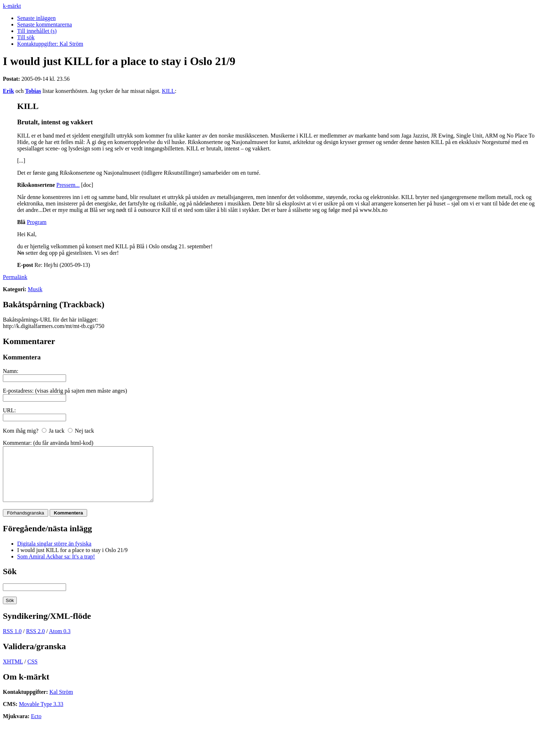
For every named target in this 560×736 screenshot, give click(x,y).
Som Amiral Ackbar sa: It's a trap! (56, 567)
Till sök (26, 37)
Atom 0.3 (60, 642)
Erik (8, 91)
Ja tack (57, 431)
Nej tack (85, 431)
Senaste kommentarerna (44, 24)
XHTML (13, 672)
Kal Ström (61, 703)
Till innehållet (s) (37, 31)
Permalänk (15, 277)
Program (37, 222)
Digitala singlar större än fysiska (54, 554)
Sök (10, 582)
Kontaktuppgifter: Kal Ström (50, 44)
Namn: (11, 371)
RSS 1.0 (12, 642)
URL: (9, 410)
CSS (32, 672)
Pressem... (68, 185)
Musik (35, 289)
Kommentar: (17, 443)
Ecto (36, 727)
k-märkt (12, 6)
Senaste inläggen (36, 18)
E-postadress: (18, 391)
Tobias (33, 91)
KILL (168, 91)
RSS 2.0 (35, 642)
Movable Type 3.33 (41, 715)
